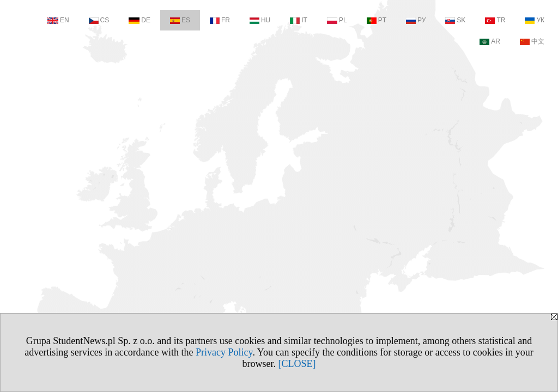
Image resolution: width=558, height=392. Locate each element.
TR (495, 20)
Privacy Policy (224, 352)
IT (299, 20)
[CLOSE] (297, 364)
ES (180, 20)
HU (260, 20)
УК (535, 20)
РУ (416, 20)
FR (220, 20)
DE (139, 20)
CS (99, 20)
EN (58, 20)
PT (377, 20)
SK (455, 20)
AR (490, 41)
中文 (532, 41)
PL (337, 20)
